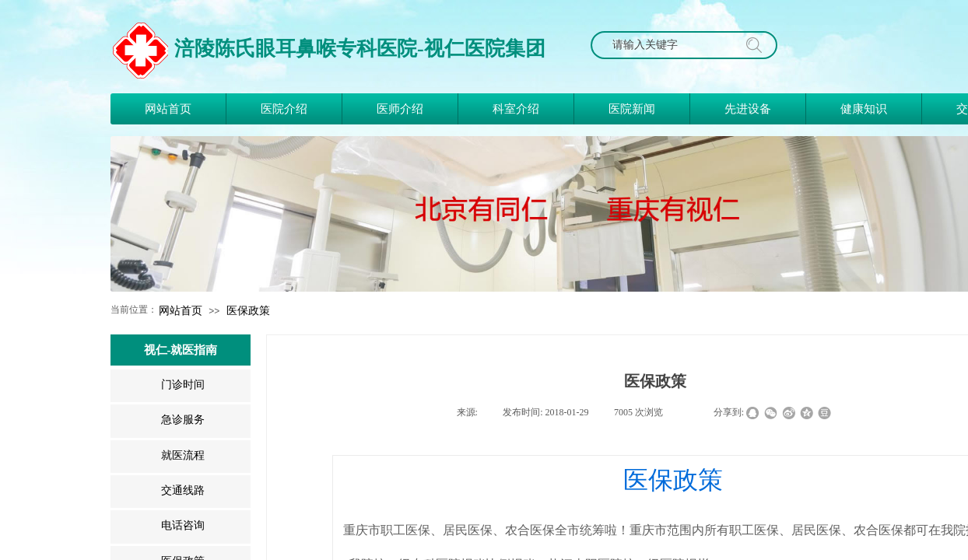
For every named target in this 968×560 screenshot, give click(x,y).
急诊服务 (183, 420)
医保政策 (248, 310)
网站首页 (181, 310)
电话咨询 (183, 525)
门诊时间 (183, 385)
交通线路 (183, 490)
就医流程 (183, 455)
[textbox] (669, 45)
